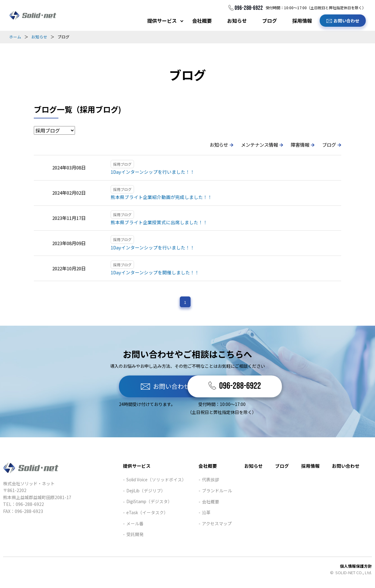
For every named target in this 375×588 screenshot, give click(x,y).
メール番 (134, 525)
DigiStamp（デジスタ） (149, 503)
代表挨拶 (211, 481)
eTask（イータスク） (147, 514)
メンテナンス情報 (256, 145)
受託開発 (134, 535)
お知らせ (237, 21)
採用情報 (302, 21)
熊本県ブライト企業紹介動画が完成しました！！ (161, 197)
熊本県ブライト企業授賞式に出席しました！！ (159, 222)
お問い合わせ (346, 21)
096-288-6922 (248, 8)
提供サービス (162, 21)
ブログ (270, 21)
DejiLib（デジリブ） (146, 492)
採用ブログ (122, 164)
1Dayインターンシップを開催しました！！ (155, 273)
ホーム (15, 37)
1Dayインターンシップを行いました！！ (153, 172)
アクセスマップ (217, 525)
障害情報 (298, 145)
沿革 (206, 514)
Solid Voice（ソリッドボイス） (156, 481)
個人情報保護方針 (356, 567)
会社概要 (202, 21)
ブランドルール (217, 492)
